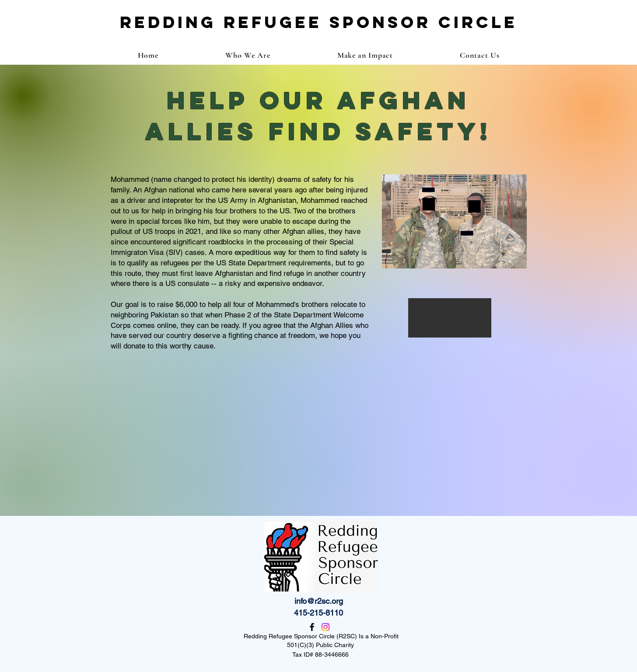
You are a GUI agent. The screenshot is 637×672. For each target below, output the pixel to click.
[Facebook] (312, 627)
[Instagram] (325, 627)
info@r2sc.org (319, 601)
